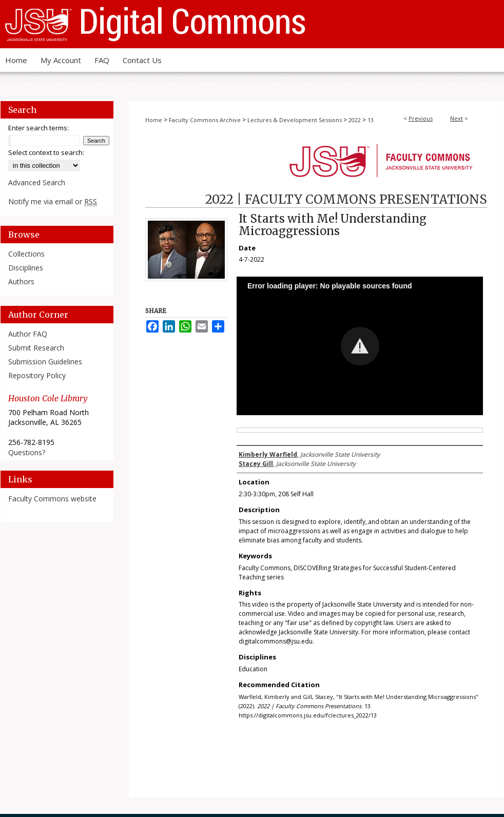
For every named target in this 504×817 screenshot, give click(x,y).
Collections (26, 254)
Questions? (27, 452)
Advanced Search (37, 182)
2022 (355, 120)
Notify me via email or (53, 201)
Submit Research (36, 348)
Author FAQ (28, 334)
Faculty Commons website (52, 499)
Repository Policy (37, 375)
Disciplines (26, 268)
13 (371, 120)
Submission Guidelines (45, 362)
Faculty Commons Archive (205, 120)
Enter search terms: (38, 128)
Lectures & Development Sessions (295, 120)
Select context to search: (46, 152)
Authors (21, 281)
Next (457, 118)
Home (154, 120)
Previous (421, 118)
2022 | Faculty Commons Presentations (346, 199)
